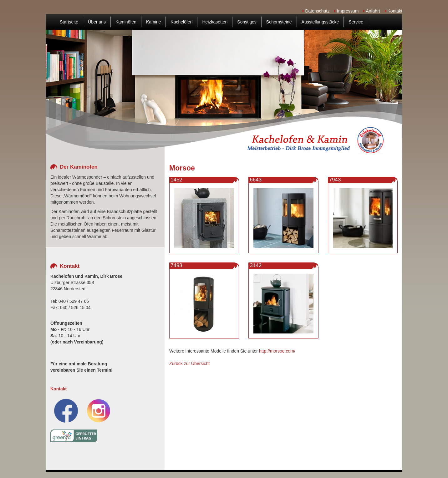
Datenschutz (316, 11)
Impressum (346, 11)
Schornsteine (279, 22)
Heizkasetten (215, 22)
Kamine (153, 22)
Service (356, 22)
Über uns (97, 22)
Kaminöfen (126, 22)
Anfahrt (372, 11)
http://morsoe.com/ (277, 351)
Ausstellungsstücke (320, 22)
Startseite (69, 22)
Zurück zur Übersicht (189, 364)
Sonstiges (247, 22)
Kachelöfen (181, 22)
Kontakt (394, 11)
